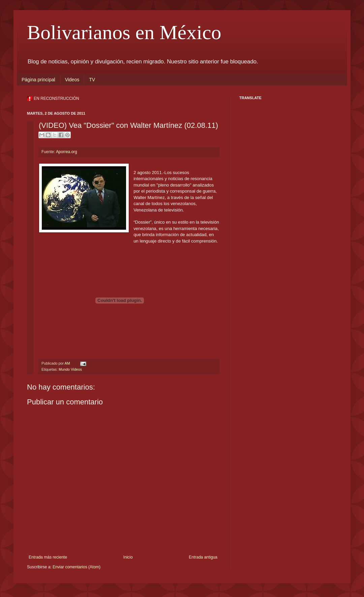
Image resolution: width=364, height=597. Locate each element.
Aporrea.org (67, 152)
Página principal (38, 80)
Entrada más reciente (48, 557)
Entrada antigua (203, 557)
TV (92, 80)
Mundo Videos (70, 369)
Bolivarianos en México (124, 32)
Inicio (128, 557)
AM (68, 363)
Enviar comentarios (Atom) (77, 567)
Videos (72, 80)
